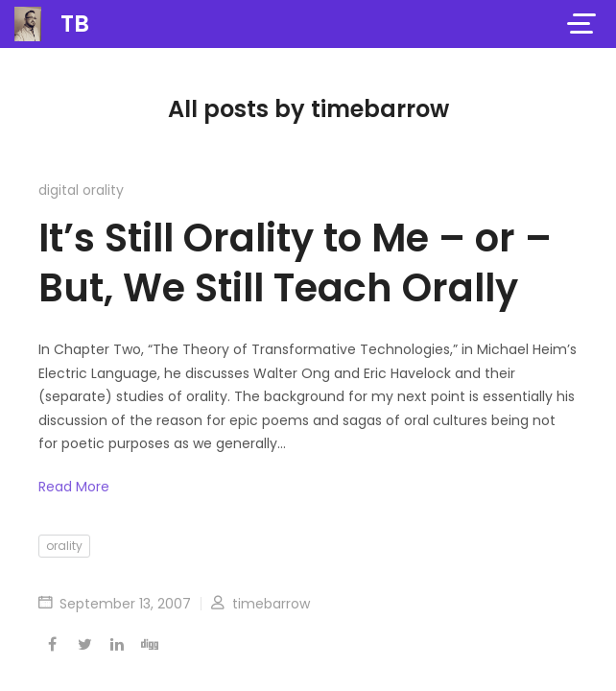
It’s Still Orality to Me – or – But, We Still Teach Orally (295, 263)
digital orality (81, 190)
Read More (74, 487)
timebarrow (261, 604)
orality (64, 546)
